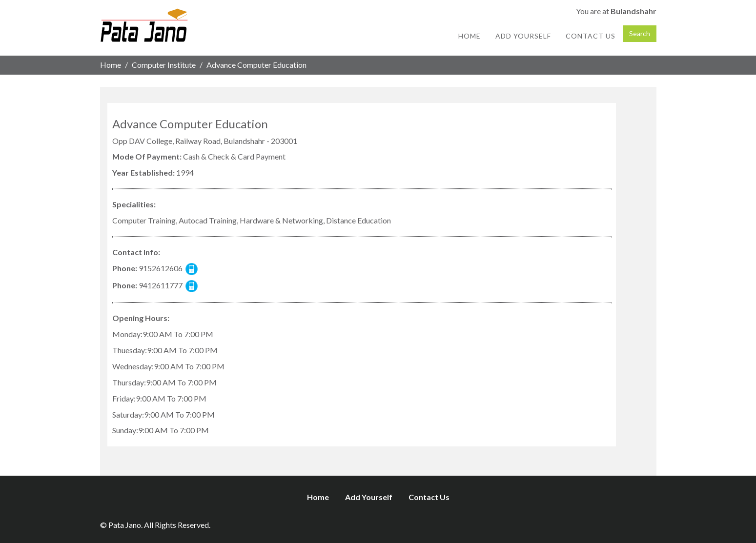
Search (640, 33)
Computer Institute (164, 65)
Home (470, 36)
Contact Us (591, 36)
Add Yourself (523, 36)
